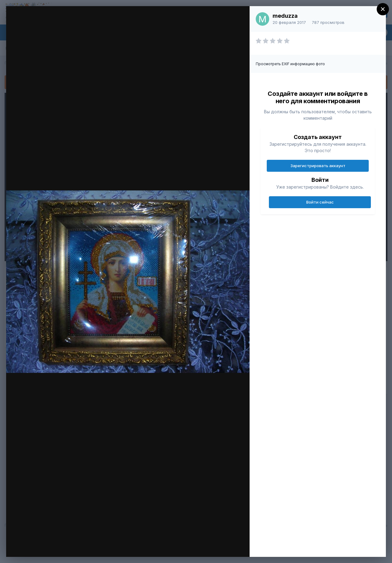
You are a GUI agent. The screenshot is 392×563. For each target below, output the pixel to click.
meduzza (285, 16)
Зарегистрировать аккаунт (318, 166)
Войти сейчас (320, 202)
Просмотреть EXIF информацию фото (290, 64)
